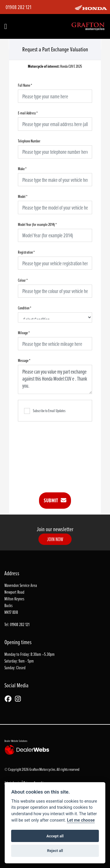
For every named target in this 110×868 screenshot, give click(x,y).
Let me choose (81, 820)
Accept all (55, 836)
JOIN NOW (55, 539)
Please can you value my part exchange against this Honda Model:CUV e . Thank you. (55, 379)
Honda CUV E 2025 (55, 66)
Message (24, 360)
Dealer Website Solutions (16, 741)
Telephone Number (29, 141)
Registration (26, 252)
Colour (23, 280)
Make (22, 169)
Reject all (55, 851)
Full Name (25, 85)
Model (23, 196)
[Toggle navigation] (6, 27)
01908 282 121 (18, 7)
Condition (24, 308)
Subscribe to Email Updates (45, 411)
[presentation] (62, 453)
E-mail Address (28, 113)
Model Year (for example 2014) (37, 224)
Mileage (24, 333)
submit (55, 500)
